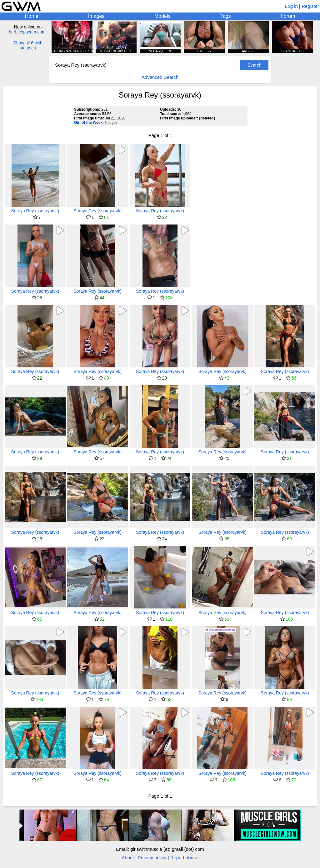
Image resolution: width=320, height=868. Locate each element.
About (128, 858)
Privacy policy (152, 858)
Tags (226, 16)
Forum (288, 16)
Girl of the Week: (89, 123)
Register (310, 6)
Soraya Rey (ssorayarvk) (35, 211)
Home (32, 16)
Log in (291, 6)
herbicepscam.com (27, 32)
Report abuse (184, 858)
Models (162, 16)
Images (96, 16)
